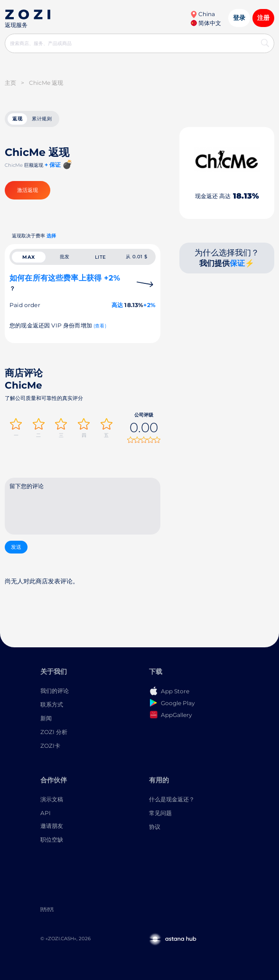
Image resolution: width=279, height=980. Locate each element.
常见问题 (160, 813)
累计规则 (42, 119)
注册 (263, 18)
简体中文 (206, 23)
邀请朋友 (52, 826)
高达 (117, 305)
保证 (237, 263)
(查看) (100, 326)
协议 (155, 827)
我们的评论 (55, 691)
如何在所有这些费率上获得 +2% (65, 283)
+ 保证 (53, 165)
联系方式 (52, 704)
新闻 (46, 718)
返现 (17, 119)
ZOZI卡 (50, 746)
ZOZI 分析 (54, 732)
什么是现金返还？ (172, 799)
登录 (239, 18)
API (46, 813)
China (203, 14)
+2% (149, 305)
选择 (51, 236)
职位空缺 (52, 839)
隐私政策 (47, 909)
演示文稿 (52, 799)
